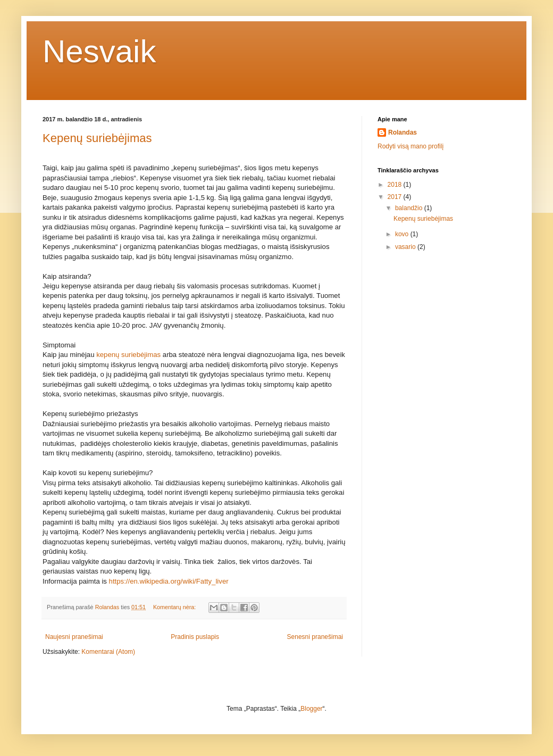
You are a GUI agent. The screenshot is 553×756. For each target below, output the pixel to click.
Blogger (311, 709)
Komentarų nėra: (175, 607)
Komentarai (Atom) (108, 652)
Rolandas (403, 132)
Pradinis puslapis (195, 637)
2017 (396, 197)
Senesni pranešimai (315, 637)
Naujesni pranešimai (74, 637)
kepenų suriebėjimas (128, 355)
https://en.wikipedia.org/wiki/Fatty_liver (169, 581)
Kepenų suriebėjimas (97, 138)
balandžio (410, 208)
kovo (403, 234)
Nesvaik (99, 51)
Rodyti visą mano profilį (410, 146)
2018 (396, 185)
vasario (406, 247)
